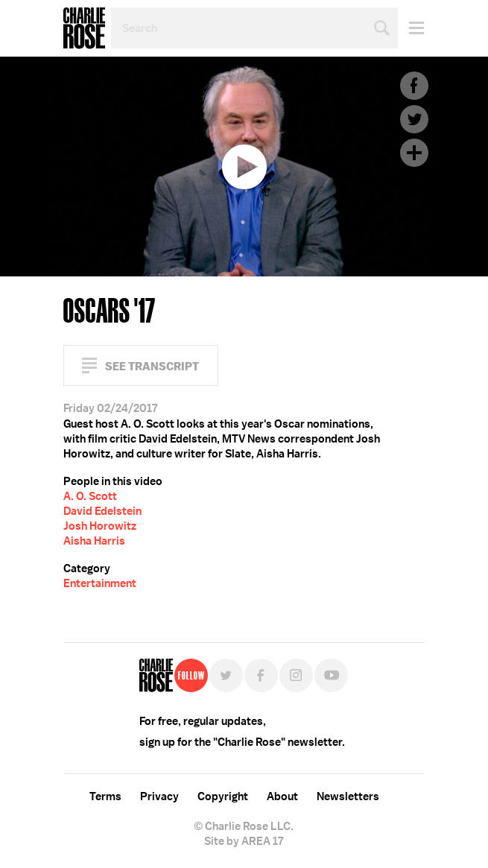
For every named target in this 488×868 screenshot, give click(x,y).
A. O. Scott (90, 496)
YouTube (331, 675)
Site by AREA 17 (244, 841)
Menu (411, 28)
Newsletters (348, 796)
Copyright (223, 796)
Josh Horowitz (100, 526)
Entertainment (100, 583)
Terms (105, 796)
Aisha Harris (94, 541)
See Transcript (152, 366)
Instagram (296, 675)
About (282, 796)
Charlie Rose (84, 28)
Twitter (414, 119)
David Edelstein (102, 511)
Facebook (414, 86)
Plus (414, 153)
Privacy (159, 796)
